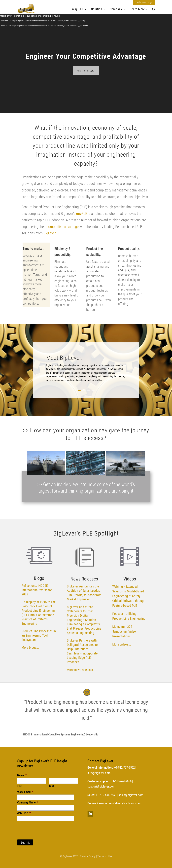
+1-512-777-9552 (124, 768)
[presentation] (42, 828)
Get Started (86, 71)
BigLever (50, 233)
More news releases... (81, 670)
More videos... (122, 644)
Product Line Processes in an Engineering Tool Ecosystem (39, 635)
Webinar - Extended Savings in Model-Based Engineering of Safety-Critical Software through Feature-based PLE (129, 596)
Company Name (28, 802)
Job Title (24, 813)
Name (22, 775)
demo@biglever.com (128, 803)
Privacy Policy (88, 856)
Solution (97, 9)
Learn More (137, 9)
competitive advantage (62, 227)
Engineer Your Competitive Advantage (86, 56)
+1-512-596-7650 (106, 795)
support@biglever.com (101, 787)
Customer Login (144, 2)
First (20, 786)
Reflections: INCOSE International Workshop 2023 (37, 590)
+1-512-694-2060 (121, 781)
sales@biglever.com (131, 795)
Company (116, 9)
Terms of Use (105, 856)
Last (52, 786)
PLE (82, 214)
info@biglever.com (99, 773)
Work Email (25, 792)
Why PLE (78, 9)
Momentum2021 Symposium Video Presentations (124, 631)
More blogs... (30, 648)
